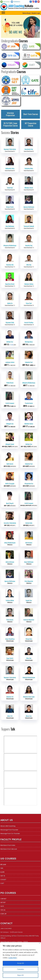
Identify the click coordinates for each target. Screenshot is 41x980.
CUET (2, 883)
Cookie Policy (13, 958)
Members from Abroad (9, 849)
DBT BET (3, 902)
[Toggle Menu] (3, 13)
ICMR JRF (3, 914)
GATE (2, 906)
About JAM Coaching (8, 826)
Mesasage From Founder (9, 830)
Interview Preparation (10, 114)
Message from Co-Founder (10, 834)
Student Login (36, 13)
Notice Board (27, 13)
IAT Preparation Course (31, 124)
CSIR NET (3, 899)
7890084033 (17, 2)
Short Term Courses (31, 114)
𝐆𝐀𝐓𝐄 (2, 872)
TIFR (2, 868)
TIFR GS (3, 910)
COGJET (3, 880)
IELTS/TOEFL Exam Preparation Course (10, 124)
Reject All (20, 975)
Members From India (8, 845)
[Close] (40, 943)
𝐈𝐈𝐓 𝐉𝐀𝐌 (3, 865)
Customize (21, 969)
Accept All (20, 963)
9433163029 (7, 2)
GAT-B (3, 876)
